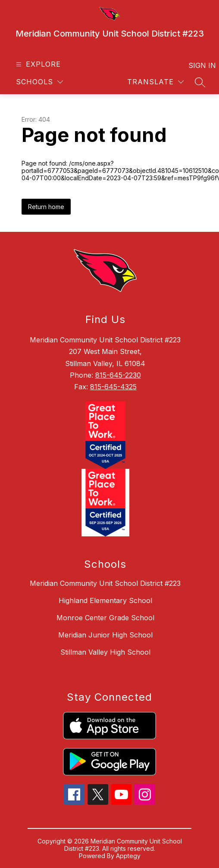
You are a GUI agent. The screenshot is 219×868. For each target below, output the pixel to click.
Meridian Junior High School (105, 635)
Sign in (197, 65)
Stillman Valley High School (105, 652)
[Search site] (200, 82)
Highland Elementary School (105, 600)
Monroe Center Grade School (105, 618)
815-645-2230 (118, 375)
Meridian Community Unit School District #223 (105, 583)
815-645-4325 (113, 387)
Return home (46, 207)
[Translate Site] (155, 82)
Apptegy (128, 856)
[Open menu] (37, 64)
